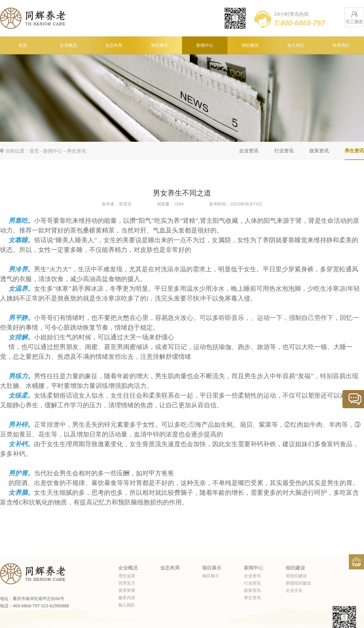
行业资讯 (284, 151)
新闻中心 (205, 45)
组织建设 (250, 45)
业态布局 (114, 45)
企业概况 (68, 45)
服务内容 (127, 598)
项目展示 (159, 45)
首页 (23, 45)
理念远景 (127, 576)
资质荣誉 (127, 591)
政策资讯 (319, 151)
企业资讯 (249, 151)
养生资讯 (76, 151)
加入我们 (296, 45)
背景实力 (127, 583)
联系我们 (341, 45)
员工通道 (354, 17)
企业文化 (294, 591)
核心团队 (127, 605)
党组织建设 (296, 576)
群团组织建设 (298, 583)
